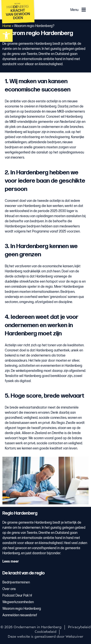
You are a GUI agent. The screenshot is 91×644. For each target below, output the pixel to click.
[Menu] (84, 10)
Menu (74, 10)
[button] (6, 36)
